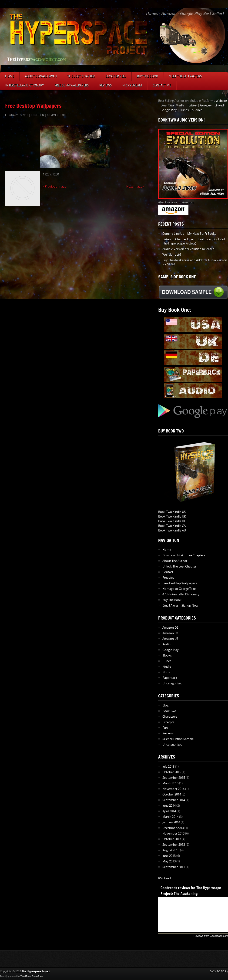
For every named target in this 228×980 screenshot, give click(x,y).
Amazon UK (170, 633)
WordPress (26, 976)
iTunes (184, 110)
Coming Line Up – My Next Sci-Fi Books (189, 234)
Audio (166, 644)
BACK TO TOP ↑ (219, 972)
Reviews (106, 85)
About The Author (175, 561)
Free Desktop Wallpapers (33, 106)
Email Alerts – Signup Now (180, 605)
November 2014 (173, 789)
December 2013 (173, 828)
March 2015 (170, 783)
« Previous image (54, 186)
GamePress (37, 976)
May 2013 (169, 861)
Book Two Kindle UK (172, 516)
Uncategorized (172, 683)
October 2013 (172, 839)
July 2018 (168, 767)
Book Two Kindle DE (172, 521)
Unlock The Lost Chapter (179, 566)
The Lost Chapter (81, 76)
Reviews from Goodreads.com (211, 936)
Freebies (168, 578)
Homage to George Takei (179, 589)
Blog (165, 705)
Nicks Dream (132, 85)
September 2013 (174, 845)
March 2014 (170, 817)
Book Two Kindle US (172, 512)
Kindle (167, 667)
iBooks (167, 655)
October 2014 (172, 794)
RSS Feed (164, 878)
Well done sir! (172, 255)
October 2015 (172, 772)
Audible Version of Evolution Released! (189, 249)
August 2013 (171, 850)
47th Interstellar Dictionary (181, 594)
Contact (168, 572)
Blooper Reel (116, 76)
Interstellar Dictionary (25, 85)
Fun (165, 728)
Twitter (192, 105)
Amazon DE (170, 628)
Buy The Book (148, 76)
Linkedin (220, 105)
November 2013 (173, 833)
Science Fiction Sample (178, 739)
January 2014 (171, 822)
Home (10, 76)
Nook (166, 672)
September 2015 (174, 778)
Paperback (170, 678)
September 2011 (174, 867)
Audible (197, 110)
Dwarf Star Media (172, 105)
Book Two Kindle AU (172, 530)
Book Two (169, 711)
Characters (170, 717)
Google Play (169, 110)
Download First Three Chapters (184, 555)
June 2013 (169, 856)
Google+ (206, 105)
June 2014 (169, 806)
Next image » (135, 186)
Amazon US (170, 639)
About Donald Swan (41, 76)
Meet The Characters (185, 76)
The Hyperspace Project (36, 972)
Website (221, 101)
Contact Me (162, 85)
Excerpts (168, 722)
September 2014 (174, 800)
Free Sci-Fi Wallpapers (72, 85)
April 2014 (169, 811)
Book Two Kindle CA (172, 526)
